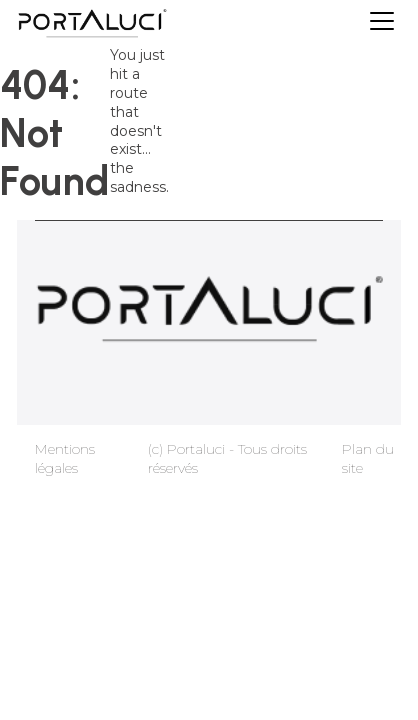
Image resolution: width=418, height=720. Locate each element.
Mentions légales (65, 458)
